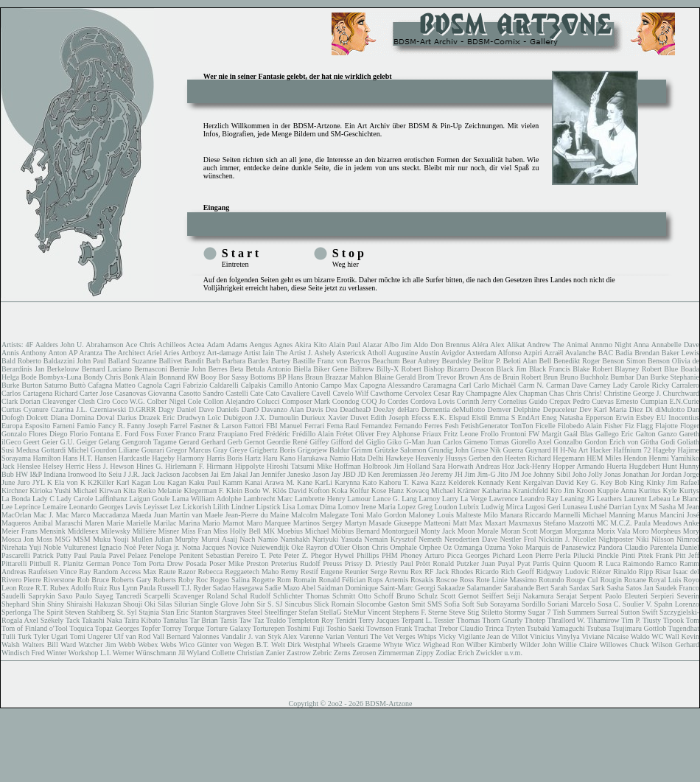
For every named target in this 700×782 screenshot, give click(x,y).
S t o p (348, 253)
